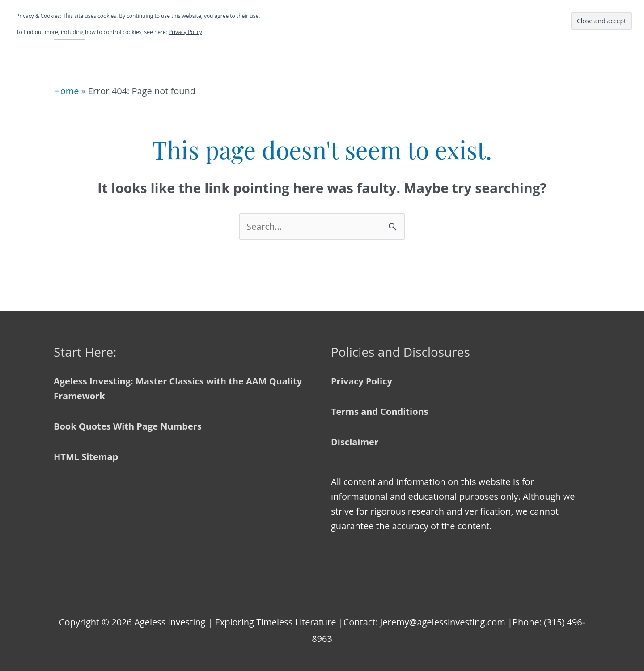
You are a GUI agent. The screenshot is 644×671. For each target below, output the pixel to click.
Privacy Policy (362, 381)
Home (66, 91)
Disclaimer (355, 442)
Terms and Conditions (380, 411)
